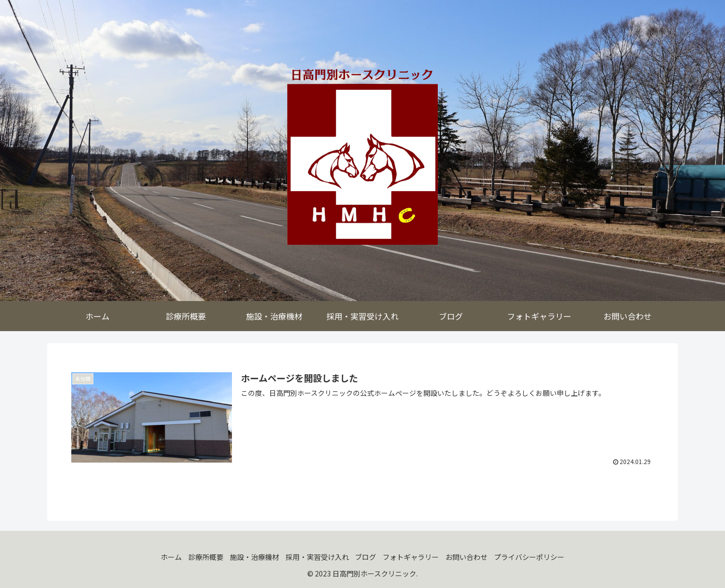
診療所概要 (196, 557)
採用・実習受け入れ (315, 557)
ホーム (157, 557)
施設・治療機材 (249, 557)
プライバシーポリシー (544, 557)
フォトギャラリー (417, 557)
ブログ (368, 557)
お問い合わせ (477, 557)
